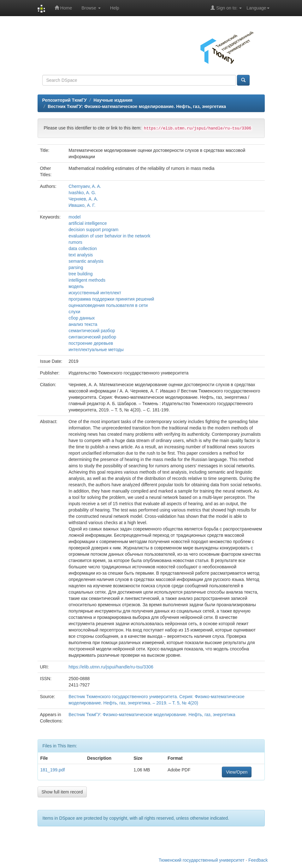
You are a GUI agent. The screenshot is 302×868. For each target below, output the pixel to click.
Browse (91, 8)
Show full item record (62, 792)
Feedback (258, 860)
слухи (74, 312)
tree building (80, 274)
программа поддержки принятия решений (111, 299)
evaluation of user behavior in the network (109, 236)
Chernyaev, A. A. (85, 186)
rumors (75, 242)
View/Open (237, 772)
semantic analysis (86, 261)
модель (76, 286)
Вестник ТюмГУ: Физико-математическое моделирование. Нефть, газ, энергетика (137, 106)
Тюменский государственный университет (202, 860)
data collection (83, 248)
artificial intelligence (88, 223)
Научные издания (113, 100)
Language (258, 8)
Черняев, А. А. (83, 199)
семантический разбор (92, 331)
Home (63, 8)
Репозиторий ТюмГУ (65, 100)
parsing (76, 267)
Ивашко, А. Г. (82, 205)
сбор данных (82, 318)
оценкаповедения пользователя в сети (108, 305)
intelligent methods (87, 280)
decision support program (93, 230)
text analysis (81, 255)
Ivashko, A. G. (82, 193)
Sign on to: (226, 8)
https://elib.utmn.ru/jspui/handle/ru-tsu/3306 (111, 667)
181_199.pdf (53, 770)
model (74, 217)
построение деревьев (91, 343)
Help (115, 8)
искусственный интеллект (95, 293)
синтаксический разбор (92, 337)
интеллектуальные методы (96, 350)
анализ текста (83, 324)
